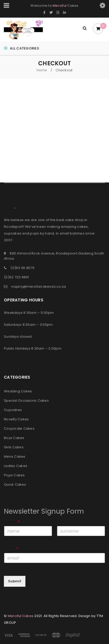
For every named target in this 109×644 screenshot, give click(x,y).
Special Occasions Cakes (26, 401)
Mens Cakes (15, 457)
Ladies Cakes (16, 466)
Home (42, 70)
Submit (15, 581)
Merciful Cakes (21, 616)
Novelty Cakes (16, 419)
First (7, 539)
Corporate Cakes (19, 429)
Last (60, 539)
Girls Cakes (14, 447)
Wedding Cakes (18, 391)
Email (11, 549)
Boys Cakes (14, 438)
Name (12, 523)
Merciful (60, 6)
